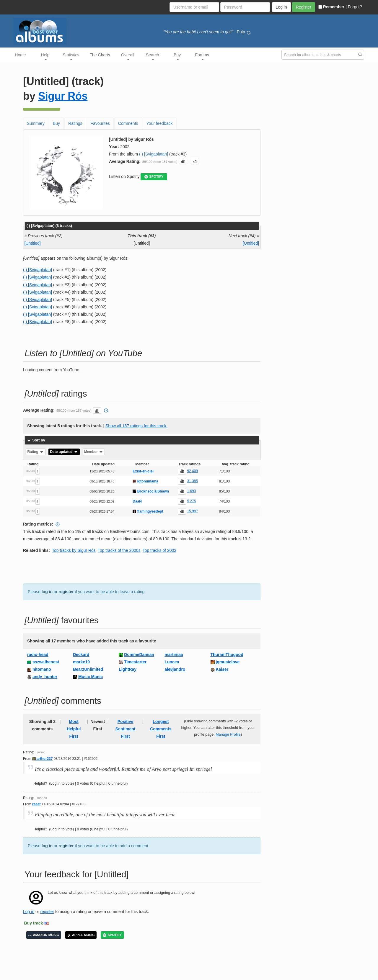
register (66, 592)
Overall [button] (128, 56)
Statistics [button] (71, 56)
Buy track (34, 923)
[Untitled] (33, 243)
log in (47, 592)
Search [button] (152, 56)
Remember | (333, 7)
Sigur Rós (63, 96)
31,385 (192, 481)
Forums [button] (202, 56)
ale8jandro (175, 669)
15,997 (192, 511)
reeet (36, 804)
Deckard (81, 655)
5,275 (191, 501)
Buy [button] (177, 56)
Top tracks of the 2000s (119, 550)
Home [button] (20, 55)
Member (94, 452)
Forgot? (355, 7)
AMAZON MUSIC (44, 935)
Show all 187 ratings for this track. (136, 426)
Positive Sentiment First (126, 729)
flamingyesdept (150, 511)
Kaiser (222, 669)
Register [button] (304, 7)
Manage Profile (228, 734)
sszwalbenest (46, 662)
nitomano (42, 669)
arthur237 (42, 759)
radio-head (38, 655)
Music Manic (91, 677)
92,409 (192, 471)
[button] (183, 161)
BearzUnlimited (88, 669)
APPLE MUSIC (81, 935)
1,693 (191, 491)
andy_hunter (45, 677)
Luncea (172, 662)
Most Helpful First (74, 729)
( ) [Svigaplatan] (154, 154)
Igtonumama (148, 481)
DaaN (137, 501)
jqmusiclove (228, 662)
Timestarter (135, 662)
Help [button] (45, 56)
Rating (36, 452)
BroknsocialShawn (153, 491)
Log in (29, 912)
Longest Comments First (161, 729)
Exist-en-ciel (143, 471)
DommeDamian (139, 655)
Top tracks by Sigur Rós (74, 550)
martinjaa (174, 655)
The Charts (100, 55)
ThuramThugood (227, 655)
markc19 (81, 662)
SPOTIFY (154, 177)
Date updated (64, 452)
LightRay (128, 669)
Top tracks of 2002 (159, 550)
